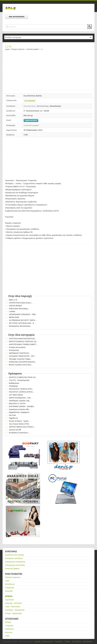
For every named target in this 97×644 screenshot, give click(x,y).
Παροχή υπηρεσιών (19, 49)
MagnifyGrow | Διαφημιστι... (20, 412)
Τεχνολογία (9, 600)
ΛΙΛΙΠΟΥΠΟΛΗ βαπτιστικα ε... (21, 303)
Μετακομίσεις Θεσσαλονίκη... (20, 326)
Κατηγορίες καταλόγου (14, 558)
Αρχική (38, 641)
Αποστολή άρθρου (12, 569)
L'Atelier (12, 311)
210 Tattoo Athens (16, 395)
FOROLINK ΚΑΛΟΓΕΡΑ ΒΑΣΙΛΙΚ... (23, 362)
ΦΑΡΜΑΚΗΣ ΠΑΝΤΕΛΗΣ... (20, 353)
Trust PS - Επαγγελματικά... (20, 380)
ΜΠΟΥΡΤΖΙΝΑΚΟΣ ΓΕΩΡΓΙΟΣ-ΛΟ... (23, 341)
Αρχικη (8, 49)
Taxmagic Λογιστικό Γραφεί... (20, 359)
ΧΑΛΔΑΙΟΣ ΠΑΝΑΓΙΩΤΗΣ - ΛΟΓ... (22, 356)
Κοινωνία (9, 632)
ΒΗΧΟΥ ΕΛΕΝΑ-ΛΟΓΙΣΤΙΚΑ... (21, 365)
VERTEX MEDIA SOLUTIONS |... (22, 427)
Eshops (8, 622)
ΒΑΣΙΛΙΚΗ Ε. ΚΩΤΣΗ (17, 404)
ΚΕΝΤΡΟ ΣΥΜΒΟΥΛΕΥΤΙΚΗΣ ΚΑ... (23, 377)
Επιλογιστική (14, 350)
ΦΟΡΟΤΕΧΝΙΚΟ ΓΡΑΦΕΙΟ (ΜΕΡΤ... (23, 344)
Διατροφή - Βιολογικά (13, 603)
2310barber (13, 386)
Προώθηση (77, 641)
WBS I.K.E (13, 300)
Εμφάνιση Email (31, 120)
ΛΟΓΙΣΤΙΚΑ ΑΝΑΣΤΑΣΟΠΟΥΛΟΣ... (23, 339)
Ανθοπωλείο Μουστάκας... (19, 309)
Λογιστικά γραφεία (33, 49)
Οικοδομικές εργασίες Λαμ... (20, 401)
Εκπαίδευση (10, 584)
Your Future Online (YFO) (19, 424)
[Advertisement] (48, 69)
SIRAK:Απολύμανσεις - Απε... (20, 398)
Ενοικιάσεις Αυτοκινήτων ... (19, 433)
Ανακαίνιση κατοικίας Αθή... (20, 409)
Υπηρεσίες (9, 626)
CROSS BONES (15, 306)
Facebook (58, 641)
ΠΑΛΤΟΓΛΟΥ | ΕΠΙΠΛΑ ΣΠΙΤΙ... (21, 389)
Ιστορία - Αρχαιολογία (13, 613)
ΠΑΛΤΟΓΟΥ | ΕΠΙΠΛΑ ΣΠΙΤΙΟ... (21, 392)
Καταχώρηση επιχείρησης (15, 562)
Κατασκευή (9, 629)
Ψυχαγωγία (10, 588)
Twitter (67, 641)
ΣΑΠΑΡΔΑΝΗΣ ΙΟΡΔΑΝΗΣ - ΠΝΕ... (23, 314)
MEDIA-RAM (14, 317)
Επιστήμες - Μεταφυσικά (15, 610)
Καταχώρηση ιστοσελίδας (15, 565)
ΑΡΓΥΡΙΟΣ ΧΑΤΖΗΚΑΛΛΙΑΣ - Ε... (22, 323)
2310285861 (30, 101)
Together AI (13, 418)
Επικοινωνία (47, 641)
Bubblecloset (14, 383)
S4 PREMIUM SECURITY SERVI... (23, 320)
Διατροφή (9, 591)
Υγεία (7, 581)
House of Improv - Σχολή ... (20, 421)
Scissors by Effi (15, 430)
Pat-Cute (12, 415)
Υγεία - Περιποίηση (13, 607)
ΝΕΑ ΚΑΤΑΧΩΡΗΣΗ (17, 17)
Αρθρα (9, 596)
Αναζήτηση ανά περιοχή (14, 555)
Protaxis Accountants (17, 347)
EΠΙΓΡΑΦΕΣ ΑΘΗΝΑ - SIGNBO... (22, 406)
